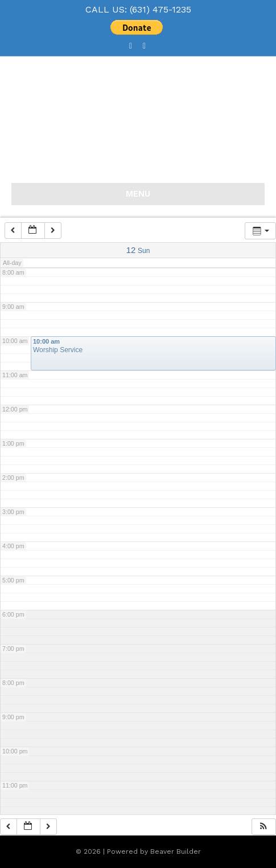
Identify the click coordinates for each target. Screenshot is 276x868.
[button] (263, 827)
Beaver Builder (176, 851)
